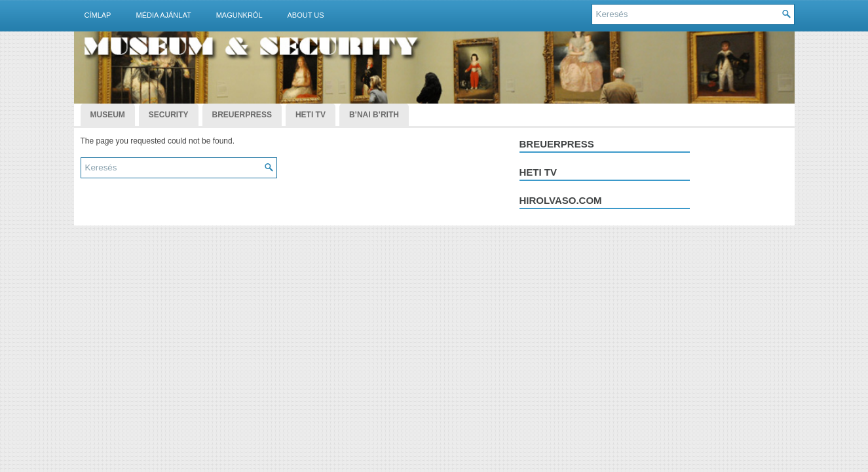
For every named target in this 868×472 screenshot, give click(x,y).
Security (169, 115)
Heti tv (538, 172)
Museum (108, 115)
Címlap (98, 15)
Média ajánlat (163, 15)
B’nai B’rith (374, 115)
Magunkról (239, 15)
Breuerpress (557, 144)
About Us (306, 15)
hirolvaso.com (561, 200)
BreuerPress (242, 115)
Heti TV (311, 115)
